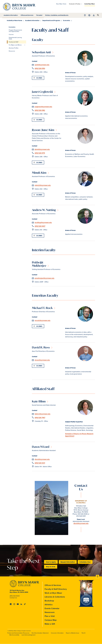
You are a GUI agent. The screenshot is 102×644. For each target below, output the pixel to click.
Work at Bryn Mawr (53, 593)
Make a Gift (50, 624)
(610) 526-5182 (40, 110)
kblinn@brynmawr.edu (43, 414)
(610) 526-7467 (40, 418)
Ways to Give (51, 567)
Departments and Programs (51, 20)
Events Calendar (52, 608)
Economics (67, 20)
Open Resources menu (94, 15)
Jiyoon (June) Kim (43, 130)
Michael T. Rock (42, 308)
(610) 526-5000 (15, 596)
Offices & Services (53, 585)
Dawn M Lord (41, 447)
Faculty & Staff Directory (56, 589)
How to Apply (51, 562)
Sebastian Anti (41, 52)
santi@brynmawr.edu (42, 65)
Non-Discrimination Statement (40, 633)
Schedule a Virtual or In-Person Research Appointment (79, 435)
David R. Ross (41, 347)
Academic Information (11, 15)
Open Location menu (85, 15)
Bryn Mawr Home (61, 4)
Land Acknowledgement (28, 635)
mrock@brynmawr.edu (43, 320)
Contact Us (13, 598)
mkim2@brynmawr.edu (43, 185)
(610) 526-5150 (40, 68)
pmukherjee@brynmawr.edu (45, 278)
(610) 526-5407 (40, 226)
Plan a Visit (50, 616)
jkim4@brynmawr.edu (42, 149)
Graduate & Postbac (75, 4)
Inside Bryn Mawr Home (15, 20)
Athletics (49, 605)
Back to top (98, 576)
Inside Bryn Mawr (90, 4)
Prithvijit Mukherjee (39, 264)
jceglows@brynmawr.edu (43, 107)
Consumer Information (57, 633)
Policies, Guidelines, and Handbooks (56, 15)
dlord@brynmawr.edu (42, 459)
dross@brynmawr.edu (42, 360)
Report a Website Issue (73, 633)
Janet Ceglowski (42, 92)
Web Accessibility (14, 635)
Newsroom (50, 612)
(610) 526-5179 (40, 153)
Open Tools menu (89, 15)
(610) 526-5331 (40, 463)
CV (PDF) (39, 78)
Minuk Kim (39, 173)
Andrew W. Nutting (44, 210)
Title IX (83, 633)
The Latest (39, 15)
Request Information (68, 562)
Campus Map (51, 620)
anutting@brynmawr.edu (43, 223)
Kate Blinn (39, 401)
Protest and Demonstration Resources (18, 633)
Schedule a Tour (85, 562)
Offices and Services (27, 15)
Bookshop (49, 601)
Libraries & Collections (55, 597)
